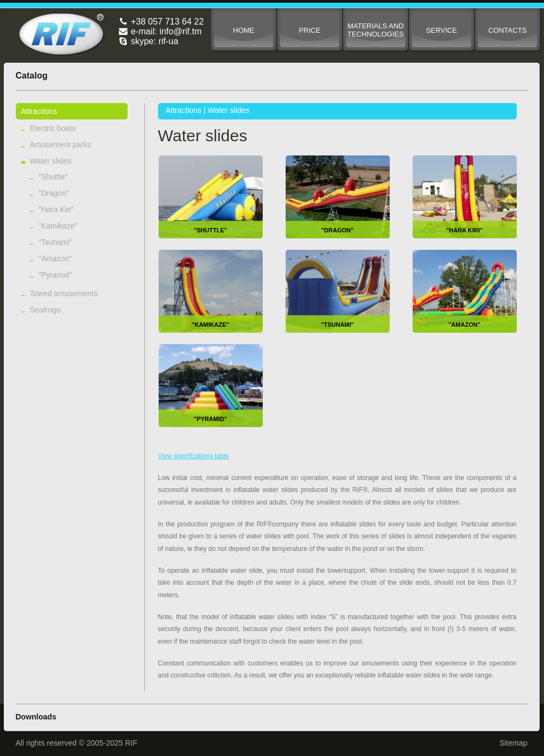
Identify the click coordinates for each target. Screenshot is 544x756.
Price (310, 30)
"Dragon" (54, 193)
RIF (62, 34)
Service (442, 30)
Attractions (39, 111)
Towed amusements (64, 293)
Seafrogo (46, 310)
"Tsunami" (56, 242)
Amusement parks (61, 145)
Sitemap (513, 743)
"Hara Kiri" (56, 209)
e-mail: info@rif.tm (160, 31)
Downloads (36, 717)
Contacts (508, 30)
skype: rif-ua (149, 41)
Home (244, 30)
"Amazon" (55, 259)
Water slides (51, 161)
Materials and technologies (375, 30)
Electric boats (53, 128)
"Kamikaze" (58, 226)
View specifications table (194, 456)
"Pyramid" (55, 275)
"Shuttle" (53, 177)
